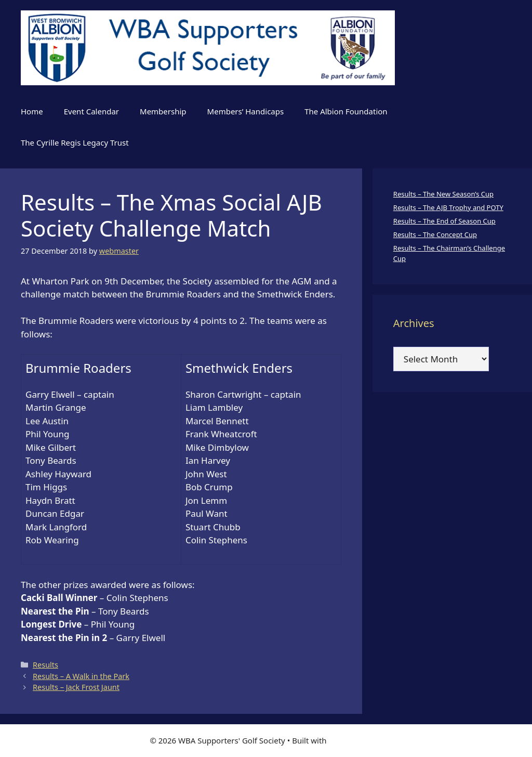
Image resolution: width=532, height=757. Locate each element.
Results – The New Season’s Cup (443, 194)
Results (45, 665)
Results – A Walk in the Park (81, 676)
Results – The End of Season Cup (444, 221)
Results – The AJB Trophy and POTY (448, 207)
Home (32, 111)
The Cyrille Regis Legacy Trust (75, 142)
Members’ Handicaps (246, 111)
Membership (163, 111)
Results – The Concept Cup (435, 234)
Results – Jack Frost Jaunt (76, 687)
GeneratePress (356, 740)
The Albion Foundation (346, 111)
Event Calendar (91, 111)
